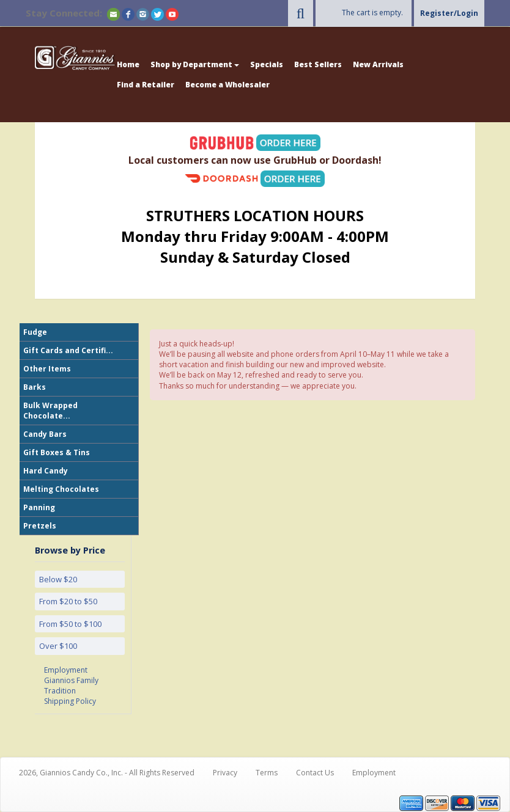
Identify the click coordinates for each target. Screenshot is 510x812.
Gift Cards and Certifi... (68, 350)
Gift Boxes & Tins (57, 452)
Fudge (35, 332)
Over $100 (58, 646)
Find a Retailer (146, 85)
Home (128, 64)
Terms (267, 773)
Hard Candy (46, 471)
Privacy (225, 773)
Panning (39, 507)
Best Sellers (318, 64)
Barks (35, 387)
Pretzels (40, 526)
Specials (267, 64)
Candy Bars (45, 434)
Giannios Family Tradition (71, 686)
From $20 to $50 (68, 601)
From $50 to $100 (70, 624)
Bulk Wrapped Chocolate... (50, 411)
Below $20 (58, 579)
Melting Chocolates (61, 489)
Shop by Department (195, 64)
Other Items (47, 369)
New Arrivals (378, 64)
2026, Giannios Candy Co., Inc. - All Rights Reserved (107, 773)
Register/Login (449, 13)
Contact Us (315, 773)
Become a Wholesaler (227, 85)
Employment (66, 670)
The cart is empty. (372, 13)
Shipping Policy (70, 701)
